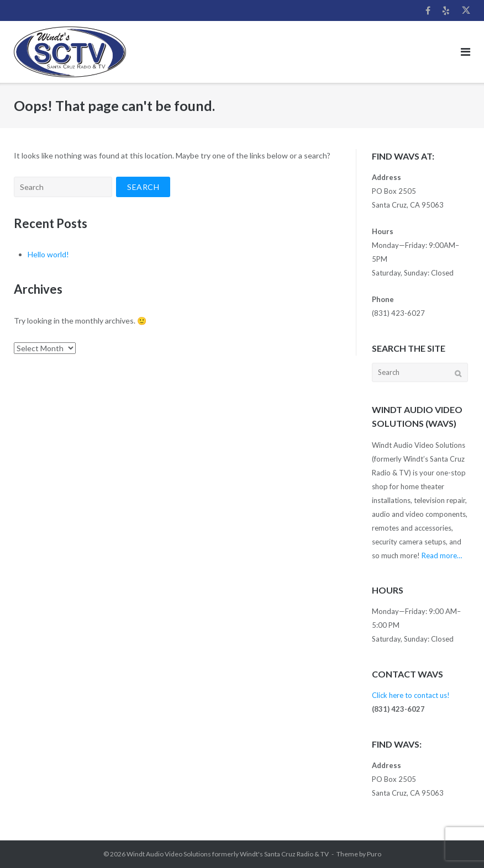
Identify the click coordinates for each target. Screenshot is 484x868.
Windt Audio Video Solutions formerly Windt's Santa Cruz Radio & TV (228, 854)
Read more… (442, 555)
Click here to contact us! (411, 695)
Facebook (428, 10)
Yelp (446, 10)
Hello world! (48, 254)
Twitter (466, 10)
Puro (374, 854)
